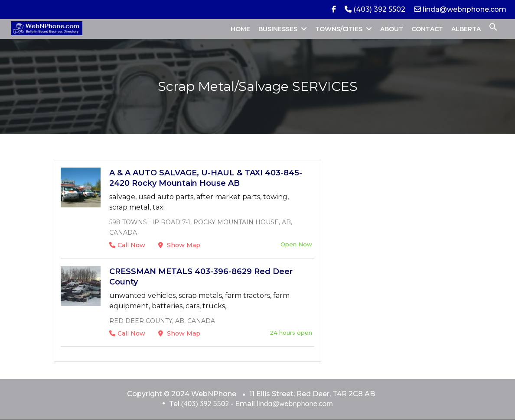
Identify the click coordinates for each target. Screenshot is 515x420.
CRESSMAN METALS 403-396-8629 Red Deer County (201, 277)
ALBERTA (466, 29)
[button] (493, 29)
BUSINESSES (278, 29)
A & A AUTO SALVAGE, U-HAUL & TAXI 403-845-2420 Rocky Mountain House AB (206, 178)
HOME (240, 29)
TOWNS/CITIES (339, 29)
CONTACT (427, 29)
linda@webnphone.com (460, 9)
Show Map (179, 245)
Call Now (127, 245)
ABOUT (392, 29)
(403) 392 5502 (375, 9)
